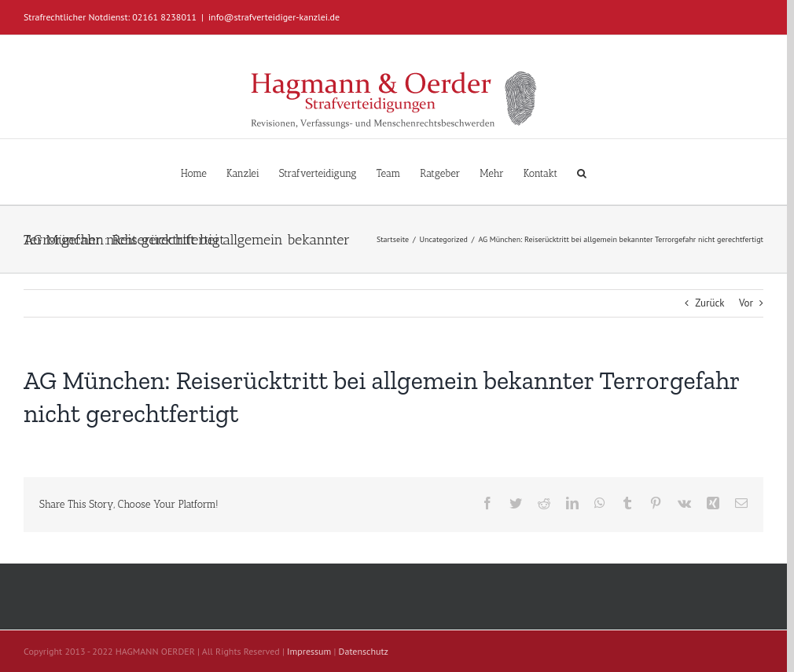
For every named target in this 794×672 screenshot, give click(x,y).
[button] (582, 172)
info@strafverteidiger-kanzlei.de (274, 17)
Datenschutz (364, 651)
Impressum (309, 651)
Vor (746, 303)
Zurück (709, 303)
